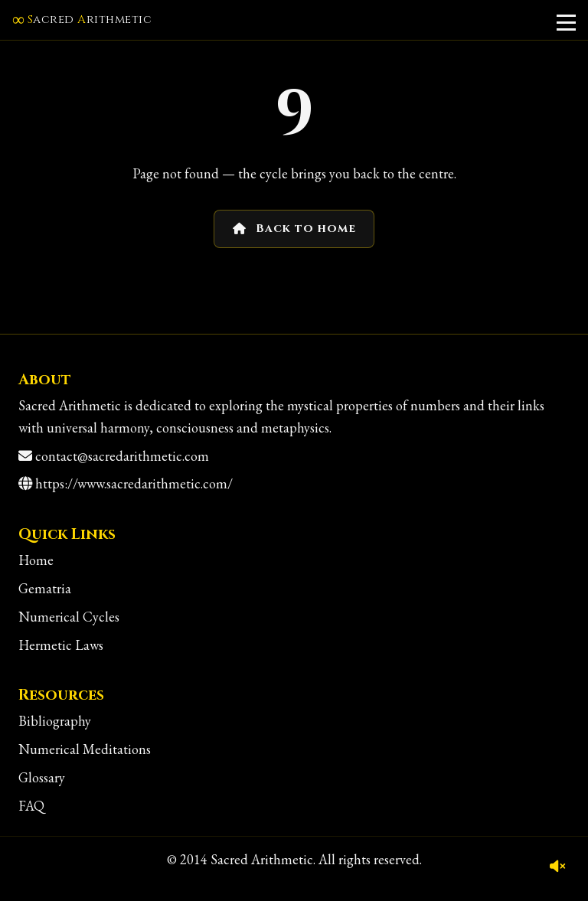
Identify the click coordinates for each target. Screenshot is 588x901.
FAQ (31, 806)
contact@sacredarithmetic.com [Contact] (122, 456)
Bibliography (55, 721)
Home (36, 560)
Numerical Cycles (69, 617)
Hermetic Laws (61, 645)
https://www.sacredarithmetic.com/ (134, 483)
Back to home (294, 229)
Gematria (45, 588)
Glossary (42, 777)
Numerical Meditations (85, 749)
